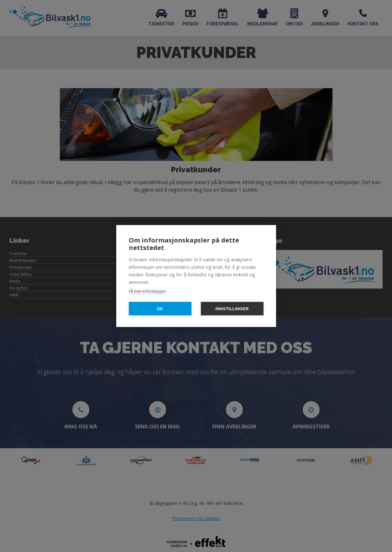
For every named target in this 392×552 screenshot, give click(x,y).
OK (160, 309)
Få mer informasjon (147, 291)
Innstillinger (232, 309)
